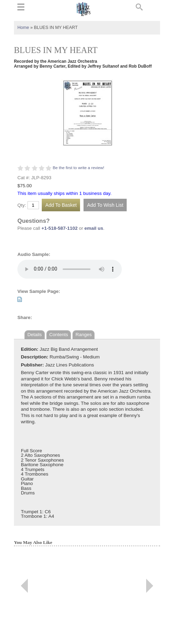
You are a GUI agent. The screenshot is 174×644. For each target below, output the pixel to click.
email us (94, 228)
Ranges (84, 335)
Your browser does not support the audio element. (70, 269)
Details (35, 335)
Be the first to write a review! (78, 168)
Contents (59, 335)
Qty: (22, 205)
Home (23, 28)
